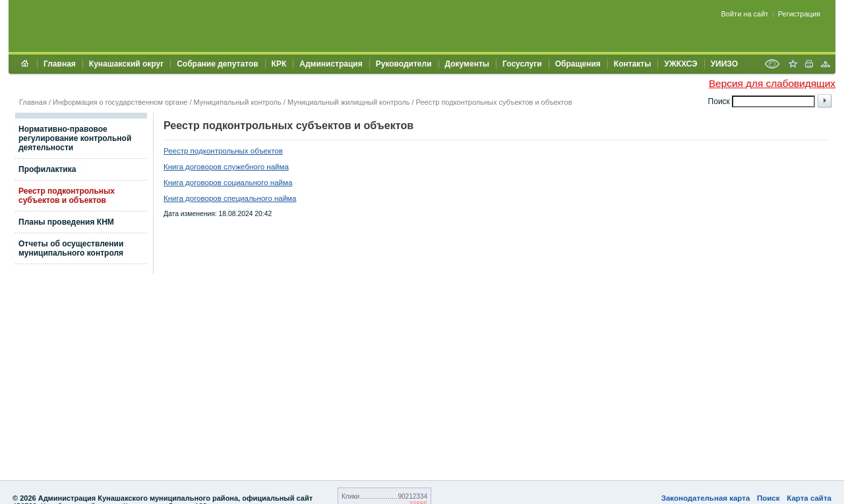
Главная (60, 64)
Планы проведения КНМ (66, 222)
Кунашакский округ (126, 64)
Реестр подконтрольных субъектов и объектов (494, 102)
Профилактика (47, 169)
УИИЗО (724, 64)
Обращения (578, 64)
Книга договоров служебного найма (226, 167)
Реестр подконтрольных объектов (223, 151)
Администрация (331, 64)
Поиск (769, 498)
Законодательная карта (706, 498)
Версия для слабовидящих (772, 83)
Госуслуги (522, 64)
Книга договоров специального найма (230, 198)
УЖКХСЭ (680, 64)
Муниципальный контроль (238, 102)
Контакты (633, 64)
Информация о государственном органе (120, 102)
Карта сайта (809, 498)
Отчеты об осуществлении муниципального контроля (71, 248)
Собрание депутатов (217, 64)
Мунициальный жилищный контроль (349, 102)
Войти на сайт (745, 14)
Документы (467, 64)
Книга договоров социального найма (228, 182)
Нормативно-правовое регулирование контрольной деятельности (75, 138)
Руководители (404, 64)
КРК (279, 64)
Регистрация (799, 14)
